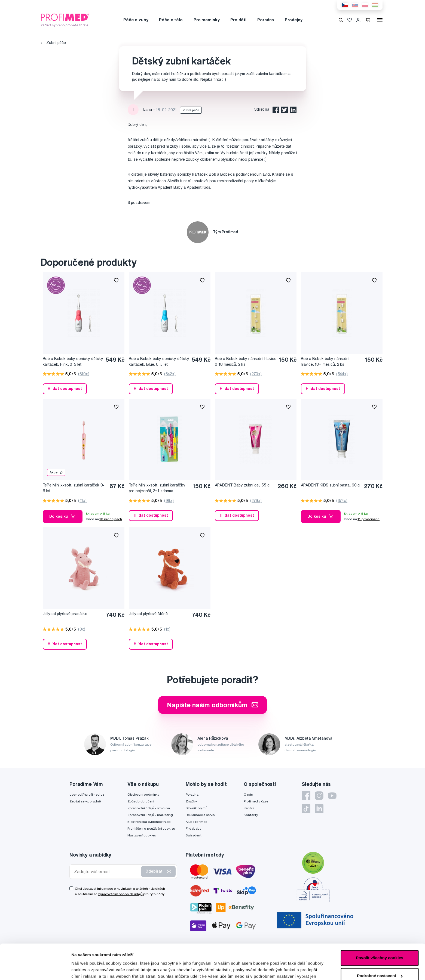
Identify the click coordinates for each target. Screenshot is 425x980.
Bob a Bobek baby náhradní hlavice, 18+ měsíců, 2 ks (325, 362)
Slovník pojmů (197, 808)
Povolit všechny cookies (380, 923)
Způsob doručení (141, 801)
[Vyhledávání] (341, 20)
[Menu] (380, 20)
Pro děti (238, 20)
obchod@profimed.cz (87, 794)
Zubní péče (53, 43)
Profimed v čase (256, 801)
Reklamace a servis (200, 815)
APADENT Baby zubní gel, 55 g (242, 485)
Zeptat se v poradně (85, 801)
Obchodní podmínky (143, 794)
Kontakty (251, 815)
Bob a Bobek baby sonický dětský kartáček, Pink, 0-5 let (73, 362)
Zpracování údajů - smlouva (149, 808)
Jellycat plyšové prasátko (65, 614)
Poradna (266, 20)
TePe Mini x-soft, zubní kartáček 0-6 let (74, 488)
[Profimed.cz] (65, 20)
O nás (248, 794)
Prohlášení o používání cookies (151, 828)
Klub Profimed (197, 822)
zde (163, 954)
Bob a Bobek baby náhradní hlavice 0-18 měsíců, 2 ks (246, 362)
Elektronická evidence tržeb (149, 822)
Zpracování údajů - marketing (150, 815)
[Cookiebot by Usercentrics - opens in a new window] (35, 969)
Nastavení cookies (142, 835)
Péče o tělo (171, 20)
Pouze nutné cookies (379, 958)
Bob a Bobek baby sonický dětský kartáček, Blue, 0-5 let (159, 362)
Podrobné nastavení (91, 969)
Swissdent (194, 835)
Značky (191, 801)
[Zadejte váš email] (106, 872)
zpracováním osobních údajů (120, 894)
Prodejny (294, 20)
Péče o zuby (136, 20)
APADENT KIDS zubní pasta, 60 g (330, 485)
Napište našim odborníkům (212, 705)
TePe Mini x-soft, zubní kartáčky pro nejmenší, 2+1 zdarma (157, 488)
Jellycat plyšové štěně (148, 614)
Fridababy (193, 828)
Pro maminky (207, 20)
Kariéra (249, 808)
